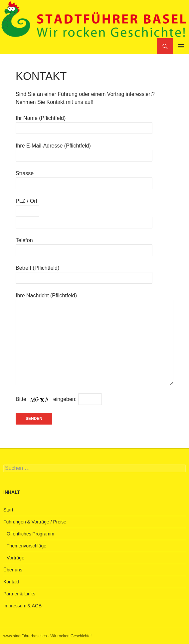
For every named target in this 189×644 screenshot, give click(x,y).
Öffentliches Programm (30, 534)
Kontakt (11, 582)
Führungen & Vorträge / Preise (35, 522)
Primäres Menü (181, 46)
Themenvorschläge (26, 546)
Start (8, 510)
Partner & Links (19, 594)
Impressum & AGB (22, 606)
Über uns (13, 570)
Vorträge (15, 558)
